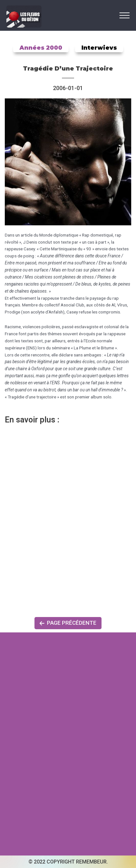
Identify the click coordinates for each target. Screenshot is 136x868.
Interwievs (99, 48)
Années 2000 (41, 48)
